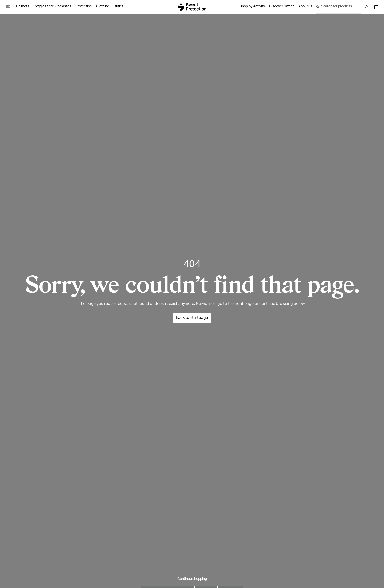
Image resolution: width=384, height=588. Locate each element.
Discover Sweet (282, 7)
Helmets (23, 7)
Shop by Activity (252, 7)
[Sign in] (368, 7)
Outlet (118, 7)
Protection (84, 7)
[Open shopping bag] (375, 7)
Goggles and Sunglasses (52, 7)
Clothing (103, 7)
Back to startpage (192, 318)
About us (305, 7)
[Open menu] (10, 7)
